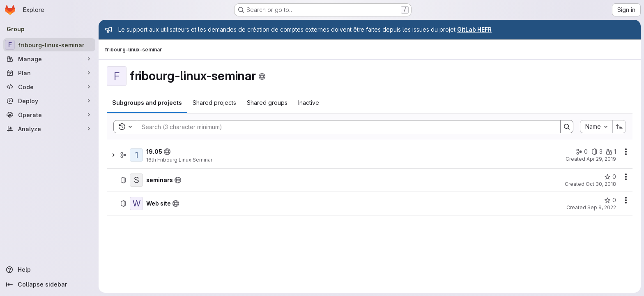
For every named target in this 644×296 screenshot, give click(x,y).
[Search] (345, 127)
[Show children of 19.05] (113, 155)
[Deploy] (49, 101)
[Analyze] (49, 129)
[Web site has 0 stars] (610, 200)
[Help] (49, 270)
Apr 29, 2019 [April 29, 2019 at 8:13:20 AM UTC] (601, 159)
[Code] (49, 87)
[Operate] (49, 115)
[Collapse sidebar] (49, 284)
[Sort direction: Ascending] (619, 127)
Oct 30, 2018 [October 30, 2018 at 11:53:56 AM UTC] (601, 184)
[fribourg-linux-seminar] (49, 45)
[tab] (147, 103)
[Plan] (49, 73)
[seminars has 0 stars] (610, 177)
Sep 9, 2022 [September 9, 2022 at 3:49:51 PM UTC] (602, 207)
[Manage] (49, 59)
